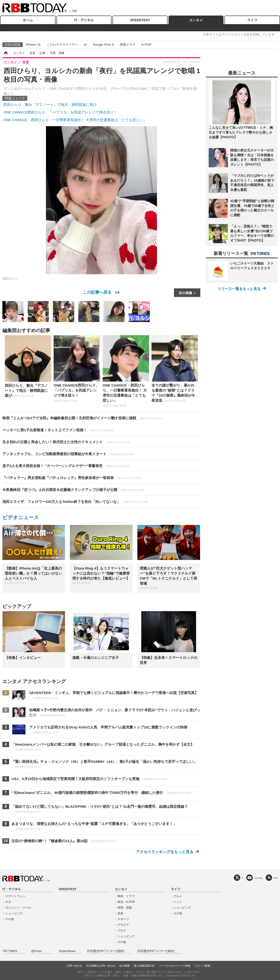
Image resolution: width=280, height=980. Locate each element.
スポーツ (123, 919)
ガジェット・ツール (18, 908)
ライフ (252, 20)
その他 (10, 919)
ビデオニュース (21, 517)
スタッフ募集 (202, 966)
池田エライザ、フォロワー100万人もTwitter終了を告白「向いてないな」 (75, 502)
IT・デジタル (84, 20)
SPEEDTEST (140, 20)
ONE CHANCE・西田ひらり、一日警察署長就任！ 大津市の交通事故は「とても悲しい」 (75, 120)
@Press (36, 951)
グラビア (123, 925)
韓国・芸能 (125, 908)
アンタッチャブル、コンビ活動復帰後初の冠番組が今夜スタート (68, 454)
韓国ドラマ (128, 45)
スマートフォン (15, 896)
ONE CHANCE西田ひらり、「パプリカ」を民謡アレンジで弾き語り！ (60, 112)
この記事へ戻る (101, 292)
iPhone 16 (33, 45)
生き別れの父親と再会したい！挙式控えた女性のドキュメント (66, 442)
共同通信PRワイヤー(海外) (156, 951)
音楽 (120, 913)
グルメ (178, 896)
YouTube (259, 878)
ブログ (122, 931)
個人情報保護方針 (144, 966)
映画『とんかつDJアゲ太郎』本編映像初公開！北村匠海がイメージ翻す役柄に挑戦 (83, 418)
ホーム (28, 20)
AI (85, 45)
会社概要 (124, 966)
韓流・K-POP (126, 902)
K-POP (146, 45)
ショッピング (14, 913)
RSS (276, 878)
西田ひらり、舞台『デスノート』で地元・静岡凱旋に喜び (50, 105)
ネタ (8, 902)
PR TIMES (10, 951)
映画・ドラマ (126, 896)
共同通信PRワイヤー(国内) (106, 951)
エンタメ (196, 20)
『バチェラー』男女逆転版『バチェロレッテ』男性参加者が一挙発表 (72, 478)
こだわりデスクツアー (62, 45)
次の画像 (185, 293)
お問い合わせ (74, 966)
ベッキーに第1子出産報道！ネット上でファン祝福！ (58, 430)
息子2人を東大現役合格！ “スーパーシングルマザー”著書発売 (66, 466)
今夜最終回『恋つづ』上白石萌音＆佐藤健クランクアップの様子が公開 (73, 490)
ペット (178, 902)
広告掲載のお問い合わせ (101, 966)
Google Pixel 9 (103, 45)
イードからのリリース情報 (175, 966)
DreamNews (67, 951)
